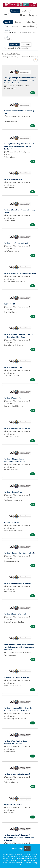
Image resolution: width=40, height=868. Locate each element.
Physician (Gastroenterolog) (15, 614)
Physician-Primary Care (13, 179)
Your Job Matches (12, 26)
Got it (27, 849)
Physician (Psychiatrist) (13, 804)
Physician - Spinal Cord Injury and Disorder (20, 273)
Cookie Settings (17, 849)
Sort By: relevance (9, 57)
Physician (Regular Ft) (12, 398)
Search (8, 22)
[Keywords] (20, 32)
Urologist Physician (11, 522)
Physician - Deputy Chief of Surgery (17, 583)
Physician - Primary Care (13, 367)
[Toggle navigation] (6, 15)
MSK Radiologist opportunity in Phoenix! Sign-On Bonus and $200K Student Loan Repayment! (19, 647)
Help (23, 15)
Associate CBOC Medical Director (16, 677)
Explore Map (30, 22)
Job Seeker (15, 11)
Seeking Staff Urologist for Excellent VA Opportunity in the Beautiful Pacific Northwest (19, 146)
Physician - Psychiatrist (13, 492)
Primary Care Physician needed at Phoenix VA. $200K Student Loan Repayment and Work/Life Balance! (20, 80)
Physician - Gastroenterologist (16, 243)
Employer (25, 11)
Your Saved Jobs (29, 26)
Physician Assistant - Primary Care (17, 428)
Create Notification (29, 57)
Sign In (33, 15)
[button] (26, 45)
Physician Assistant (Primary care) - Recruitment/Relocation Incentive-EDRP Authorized (19, 838)
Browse (18, 22)
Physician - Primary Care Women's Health (20, 553)
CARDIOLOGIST (9, 304)
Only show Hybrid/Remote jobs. (17, 48)
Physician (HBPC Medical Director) (17, 774)
